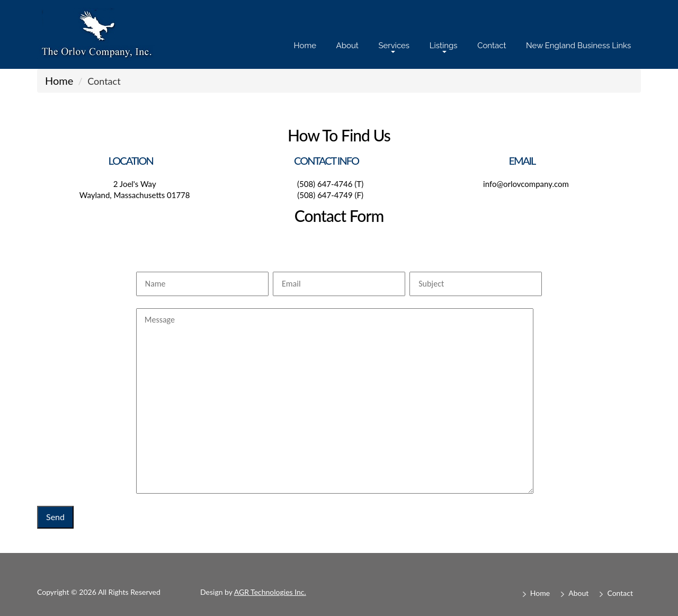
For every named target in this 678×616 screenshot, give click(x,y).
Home (305, 46)
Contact (492, 46)
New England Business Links (578, 46)
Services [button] (394, 47)
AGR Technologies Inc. (270, 592)
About (347, 46)
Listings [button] (444, 47)
